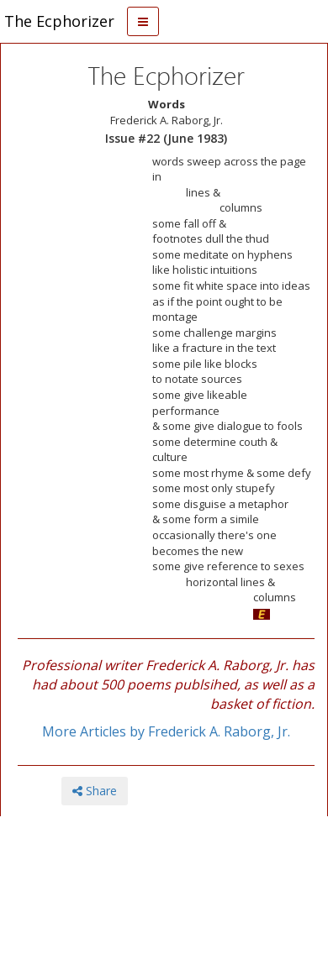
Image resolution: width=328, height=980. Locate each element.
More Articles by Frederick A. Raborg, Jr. (166, 731)
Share (95, 791)
